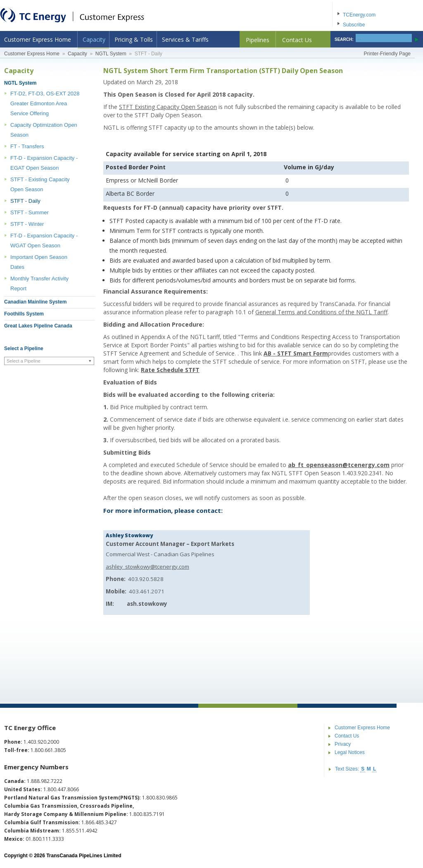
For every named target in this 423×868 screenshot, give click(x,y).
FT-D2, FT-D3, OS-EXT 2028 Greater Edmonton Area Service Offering (45, 103)
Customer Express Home (38, 39)
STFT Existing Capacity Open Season (168, 107)
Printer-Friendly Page (387, 54)
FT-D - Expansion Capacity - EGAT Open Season (44, 163)
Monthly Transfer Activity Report (39, 283)
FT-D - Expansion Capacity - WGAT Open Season (44, 241)
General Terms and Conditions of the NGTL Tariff (321, 312)
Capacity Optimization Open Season (44, 130)
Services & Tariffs (185, 39)
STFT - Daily (25, 201)
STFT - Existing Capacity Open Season (40, 184)
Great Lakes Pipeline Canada (38, 326)
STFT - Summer (30, 212)
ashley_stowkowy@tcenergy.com (147, 567)
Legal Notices (350, 752)
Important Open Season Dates (39, 262)
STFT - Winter (27, 224)
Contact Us (297, 40)
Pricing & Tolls (134, 39)
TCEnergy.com (359, 15)
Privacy (343, 744)
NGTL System (111, 54)
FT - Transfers (27, 146)
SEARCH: (344, 39)
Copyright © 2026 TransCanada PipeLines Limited (63, 856)
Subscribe (354, 25)
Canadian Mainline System (35, 302)
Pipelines (258, 40)
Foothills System (24, 314)
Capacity (94, 39)
